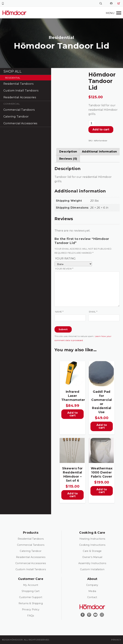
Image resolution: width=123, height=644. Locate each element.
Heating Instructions (92, 539)
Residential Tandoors (18, 84)
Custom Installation (92, 569)
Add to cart (101, 129)
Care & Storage (92, 551)
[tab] (68, 152)
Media (92, 591)
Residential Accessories (20, 97)
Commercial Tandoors (19, 110)
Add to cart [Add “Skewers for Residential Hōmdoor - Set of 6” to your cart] (72, 495)
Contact (92, 597)
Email (93, 312)
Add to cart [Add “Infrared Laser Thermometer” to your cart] (72, 414)
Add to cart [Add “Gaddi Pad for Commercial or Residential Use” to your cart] (102, 426)
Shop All (12, 71)
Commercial (12, 104)
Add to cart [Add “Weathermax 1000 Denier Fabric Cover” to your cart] (102, 491)
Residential (13, 78)
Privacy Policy (31, 609)
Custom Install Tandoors (21, 91)
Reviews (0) (68, 159)
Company (92, 585)
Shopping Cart (31, 591)
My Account (31, 585)
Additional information (99, 152)
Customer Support (31, 597)
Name (59, 312)
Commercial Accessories (20, 123)
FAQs (31, 616)
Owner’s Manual (92, 557)
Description (68, 152)
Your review (64, 269)
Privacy (116, 640)
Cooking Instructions (92, 545)
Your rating (65, 259)
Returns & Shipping (31, 603)
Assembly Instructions (92, 563)
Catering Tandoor (16, 117)
